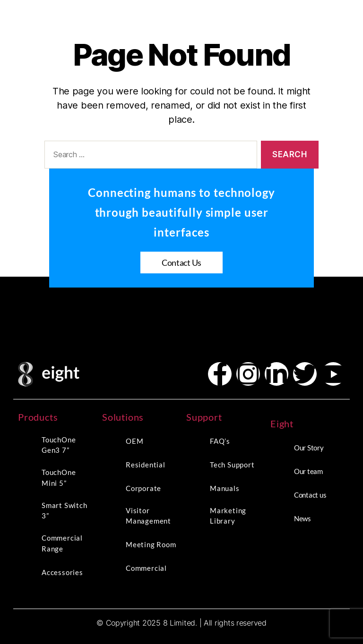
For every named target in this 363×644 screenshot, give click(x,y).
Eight (282, 424)
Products (38, 417)
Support (204, 417)
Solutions (123, 417)
